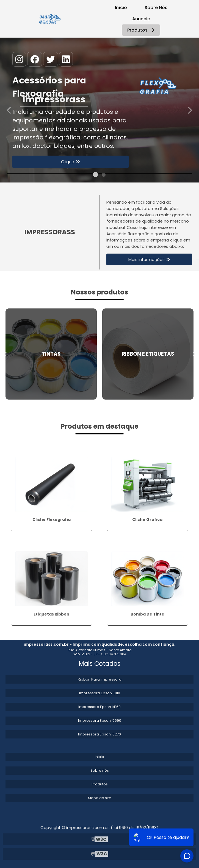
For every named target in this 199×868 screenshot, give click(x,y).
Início (121, 8)
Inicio (99, 757)
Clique (68, 162)
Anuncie (141, 19)
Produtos (142, 30)
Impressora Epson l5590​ (100, 720)
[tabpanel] (99, 110)
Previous (9, 110)
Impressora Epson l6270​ (99, 734)
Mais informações (147, 259)
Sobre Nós (156, 8)
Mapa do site (100, 798)
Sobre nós (100, 770)
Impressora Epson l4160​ (99, 707)
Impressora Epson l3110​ (100, 693)
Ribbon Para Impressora (100, 679)
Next (190, 110)
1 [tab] (95, 176)
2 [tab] (104, 176)
